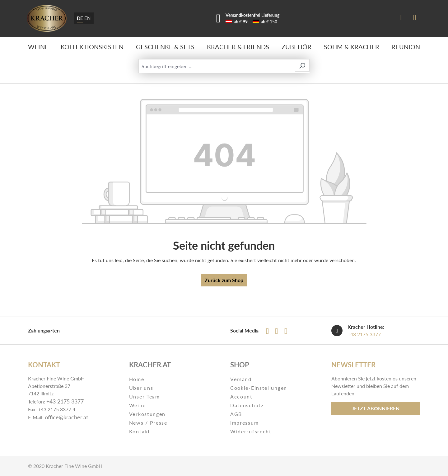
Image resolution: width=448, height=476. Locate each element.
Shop (240, 365)
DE (80, 18)
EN (87, 18)
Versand (241, 379)
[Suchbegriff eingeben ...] (217, 66)
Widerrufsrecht (251, 431)
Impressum (244, 423)
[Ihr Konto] (401, 18)
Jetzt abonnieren (376, 408)
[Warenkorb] (415, 18)
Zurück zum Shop (224, 280)
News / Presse (148, 423)
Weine (138, 405)
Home (137, 379)
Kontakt (140, 431)
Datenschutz (247, 405)
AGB (236, 414)
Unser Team (145, 396)
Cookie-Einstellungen (259, 388)
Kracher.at (150, 365)
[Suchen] (302, 65)
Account (241, 396)
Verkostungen (147, 414)
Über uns (141, 388)
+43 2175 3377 (364, 334)
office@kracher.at (66, 417)
